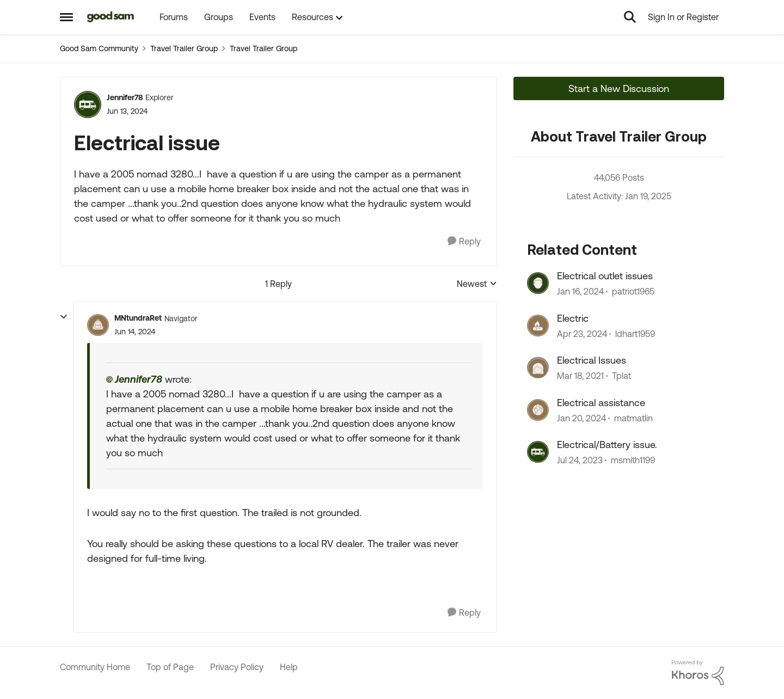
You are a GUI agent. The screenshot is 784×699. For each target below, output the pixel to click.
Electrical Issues (592, 360)
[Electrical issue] (135, 332)
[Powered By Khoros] (698, 673)
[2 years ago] (580, 292)
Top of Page (170, 667)
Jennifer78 (139, 379)
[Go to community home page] (111, 17)
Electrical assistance (601, 403)
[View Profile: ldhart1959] (538, 326)
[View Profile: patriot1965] (538, 283)
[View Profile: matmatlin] (538, 410)
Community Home (95, 667)
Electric (573, 318)
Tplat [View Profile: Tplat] (621, 376)
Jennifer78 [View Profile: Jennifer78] (125, 97)
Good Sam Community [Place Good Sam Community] (99, 48)
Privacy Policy (237, 667)
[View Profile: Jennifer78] (88, 105)
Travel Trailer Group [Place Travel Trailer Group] (184, 48)
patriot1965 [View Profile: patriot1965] (633, 292)
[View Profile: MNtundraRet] (98, 325)
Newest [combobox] (477, 284)
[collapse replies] (64, 317)
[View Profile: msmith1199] (538, 452)
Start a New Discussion (619, 88)
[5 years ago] (580, 376)
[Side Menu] (66, 17)
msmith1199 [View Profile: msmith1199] (633, 460)
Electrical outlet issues (605, 276)
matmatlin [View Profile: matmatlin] (633, 418)
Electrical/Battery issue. (607, 444)
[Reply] (464, 241)
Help (289, 667)
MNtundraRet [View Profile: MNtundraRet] (138, 318)
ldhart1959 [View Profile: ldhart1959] (635, 334)
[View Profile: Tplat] (538, 367)
